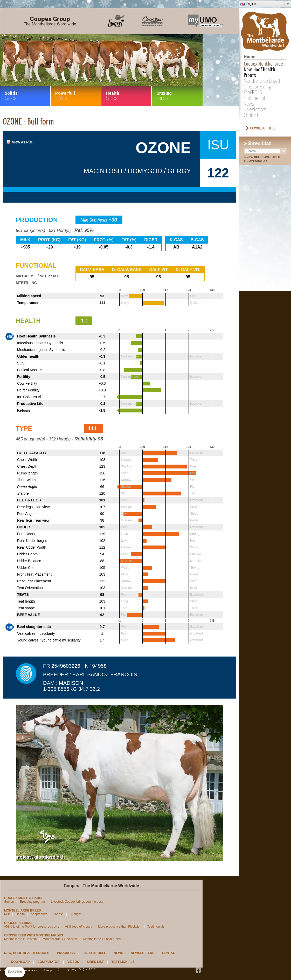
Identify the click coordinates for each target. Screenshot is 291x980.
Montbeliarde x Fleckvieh (60, 939)
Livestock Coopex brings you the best (77, 902)
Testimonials (156, 927)
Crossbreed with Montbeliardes (34, 935)
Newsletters (255, 110)
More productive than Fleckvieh (120, 927)
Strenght (75, 914)
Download (20, 962)
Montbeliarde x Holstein (20, 939)
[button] (15, 972)
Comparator (259, 161)
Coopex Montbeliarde (263, 64)
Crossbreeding (257, 87)
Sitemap (47, 970)
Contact (251, 115)
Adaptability (39, 914)
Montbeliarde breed (262, 81)
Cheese (58, 914)
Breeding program (32, 902)
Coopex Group (50, 21)
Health (20, 914)
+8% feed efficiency (79, 927)
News (249, 104)
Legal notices (29, 970)
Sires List (95, 962)
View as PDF (23, 142)
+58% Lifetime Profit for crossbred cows (32, 927)
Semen (9, 902)
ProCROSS (253, 93)
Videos (73, 962)
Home (250, 57)
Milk (7, 914)
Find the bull (255, 98)
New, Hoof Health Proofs (27, 953)
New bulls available (263, 157)
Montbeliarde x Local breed (102, 939)
